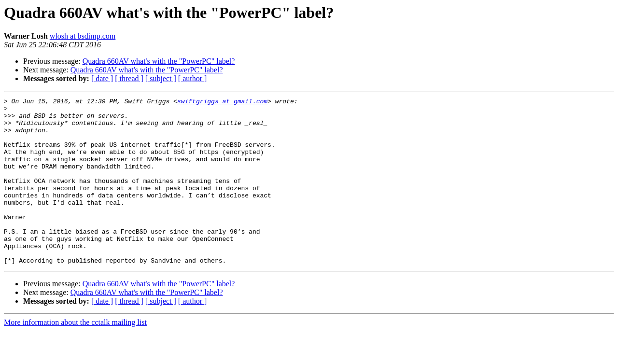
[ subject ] (161, 78)
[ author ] (193, 78)
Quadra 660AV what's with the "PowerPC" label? (159, 61)
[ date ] (102, 78)
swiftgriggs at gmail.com (222, 102)
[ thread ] (129, 78)
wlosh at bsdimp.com (83, 36)
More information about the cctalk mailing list (75, 356)
